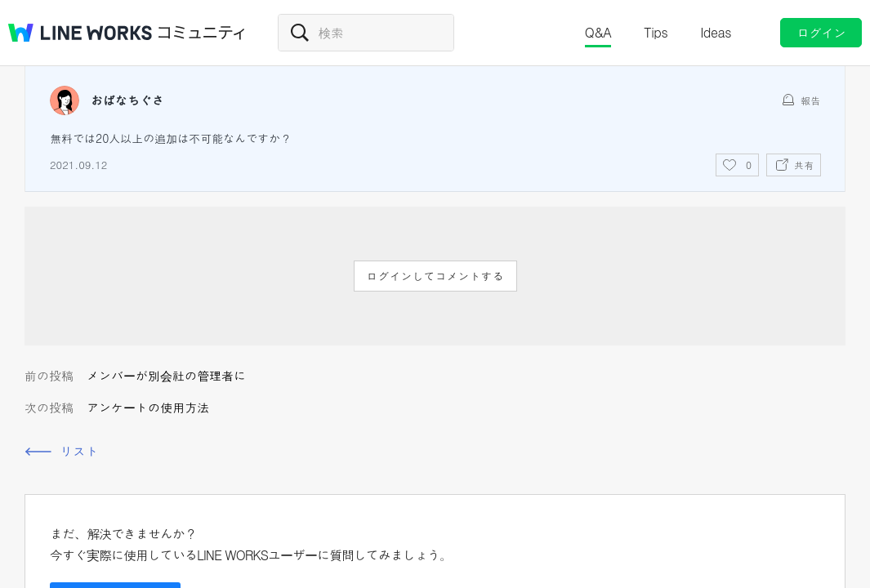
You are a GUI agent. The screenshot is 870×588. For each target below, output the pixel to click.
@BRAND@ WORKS (80, 33)
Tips (656, 32)
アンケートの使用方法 (148, 407)
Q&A (598, 32)
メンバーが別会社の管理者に (166, 375)
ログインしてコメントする (435, 276)
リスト (79, 451)
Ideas (716, 32)
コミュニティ (202, 33)
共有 (804, 165)
